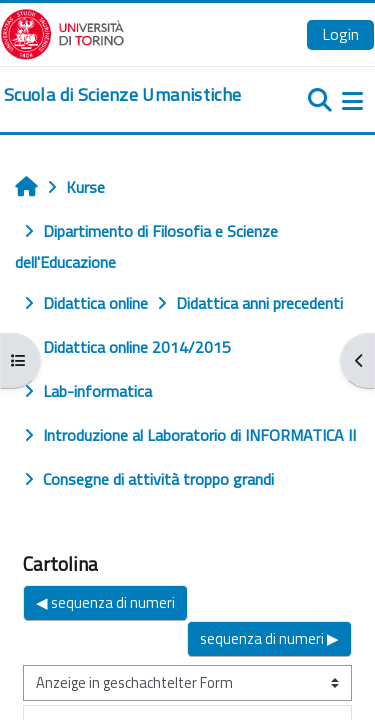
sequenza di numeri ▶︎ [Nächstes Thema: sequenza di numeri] (269, 638)
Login (340, 34)
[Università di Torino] (62, 32)
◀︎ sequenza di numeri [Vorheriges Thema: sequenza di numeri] (105, 602)
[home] (122, 95)
